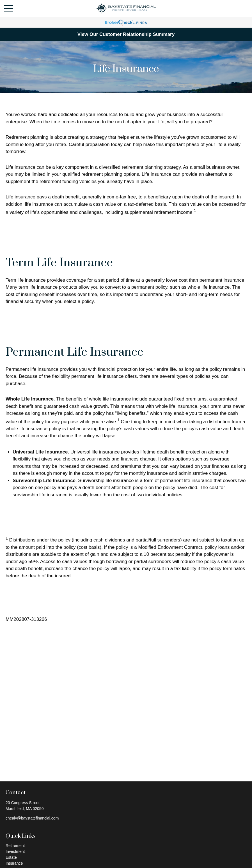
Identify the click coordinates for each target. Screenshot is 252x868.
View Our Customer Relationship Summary (126, 34)
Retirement (15, 846)
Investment (15, 851)
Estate (11, 857)
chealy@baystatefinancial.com (32, 818)
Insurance (14, 863)
